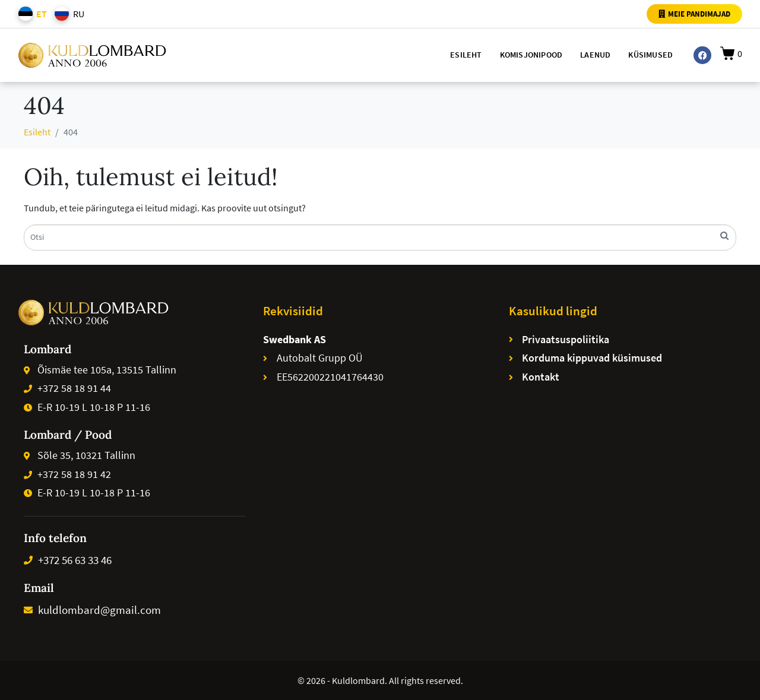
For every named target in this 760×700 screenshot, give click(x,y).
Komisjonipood (531, 55)
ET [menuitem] (42, 14)
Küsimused (650, 55)
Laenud (595, 55)
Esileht (466, 55)
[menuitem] (31, 14)
